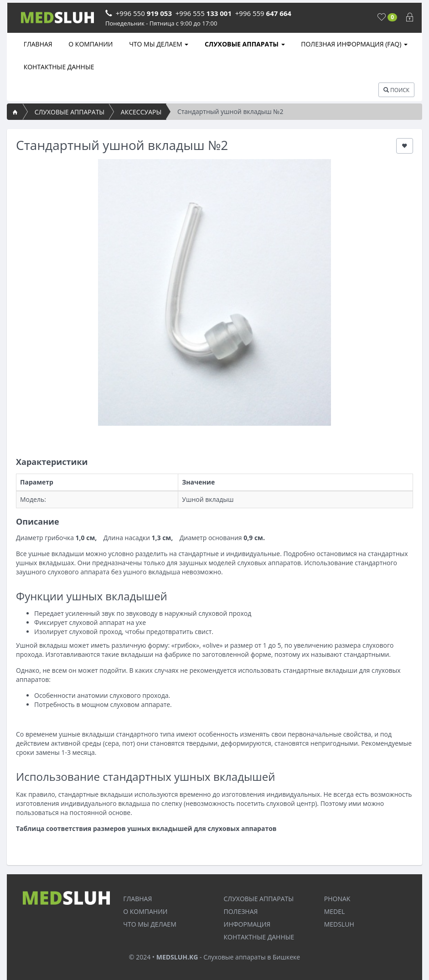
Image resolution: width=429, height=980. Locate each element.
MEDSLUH (339, 924)
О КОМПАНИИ (90, 44)
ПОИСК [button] (396, 90)
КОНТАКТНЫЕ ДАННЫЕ (58, 67)
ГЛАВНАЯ (37, 44)
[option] (214, 293)
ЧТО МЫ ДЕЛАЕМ (158, 44)
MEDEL (335, 911)
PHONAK (337, 899)
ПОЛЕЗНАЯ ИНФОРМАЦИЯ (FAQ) (354, 44)
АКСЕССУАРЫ (141, 112)
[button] (405, 146)
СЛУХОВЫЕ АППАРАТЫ (244, 44)
